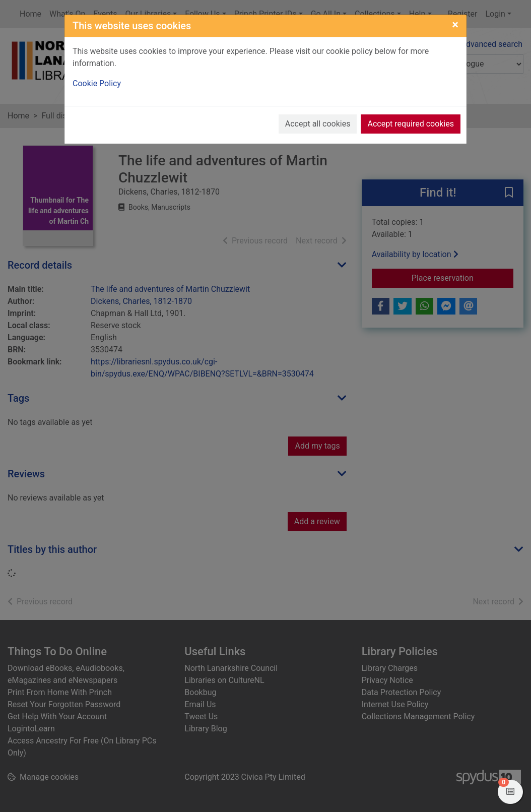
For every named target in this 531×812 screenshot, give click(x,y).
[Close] (455, 25)
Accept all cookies (318, 124)
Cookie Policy (97, 83)
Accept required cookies (411, 124)
